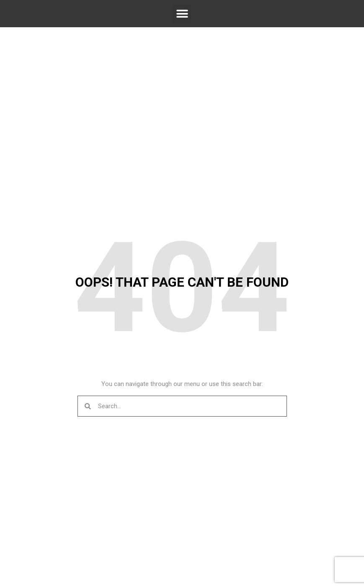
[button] (182, 14)
